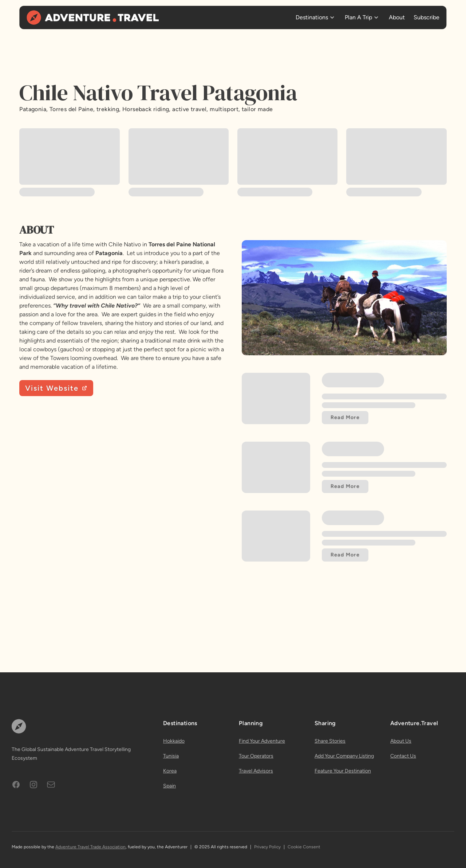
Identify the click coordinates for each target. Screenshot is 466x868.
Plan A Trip (358, 17)
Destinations (312, 17)
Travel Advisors (256, 771)
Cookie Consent (304, 847)
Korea (170, 771)
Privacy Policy (267, 847)
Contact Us (403, 756)
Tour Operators (256, 756)
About (397, 17)
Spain (169, 786)
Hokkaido (174, 741)
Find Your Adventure (262, 741)
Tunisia (171, 756)
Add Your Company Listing (344, 756)
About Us (401, 741)
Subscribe (426, 17)
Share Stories (330, 741)
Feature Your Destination (343, 771)
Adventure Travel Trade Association (90, 847)
